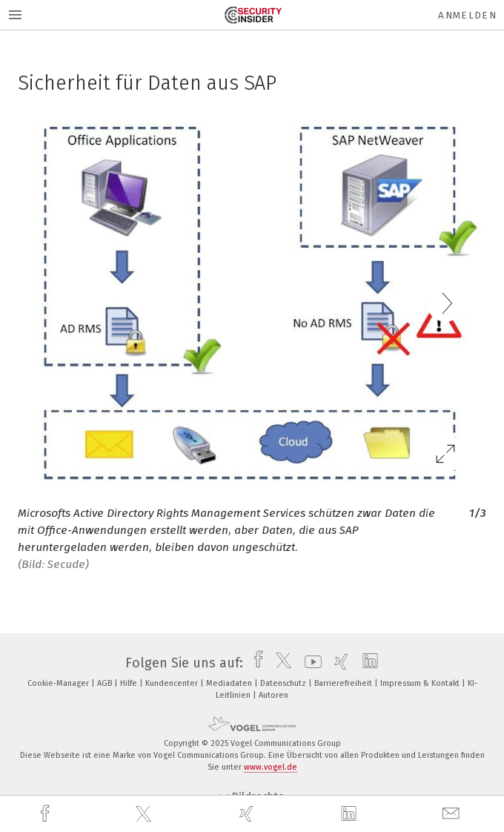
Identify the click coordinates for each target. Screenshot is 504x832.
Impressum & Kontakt (421, 683)
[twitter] (145, 814)
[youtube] (309, 663)
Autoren (273, 695)
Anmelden (467, 15)
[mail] (453, 814)
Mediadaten (230, 683)
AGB (106, 683)
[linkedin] (351, 814)
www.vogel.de (271, 767)
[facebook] (47, 814)
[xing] (248, 814)
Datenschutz (284, 683)
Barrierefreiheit (344, 683)
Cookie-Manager (59, 683)
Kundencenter (173, 683)
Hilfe (130, 683)
